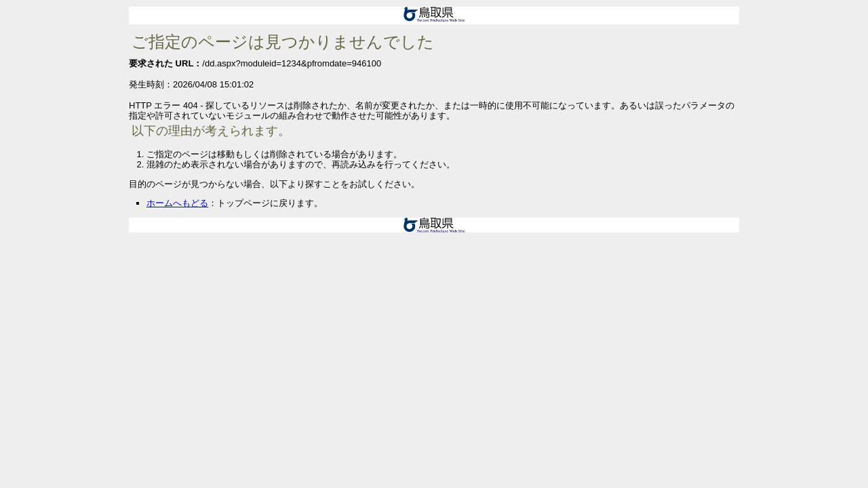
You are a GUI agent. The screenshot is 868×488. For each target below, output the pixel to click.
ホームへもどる (177, 203)
